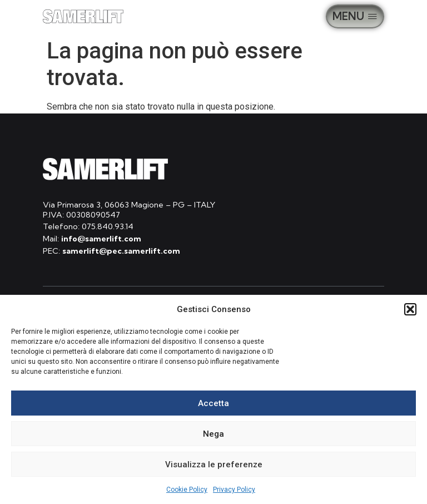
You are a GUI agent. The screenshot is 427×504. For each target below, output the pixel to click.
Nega (213, 434)
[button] (410, 309)
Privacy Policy (234, 490)
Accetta (213, 403)
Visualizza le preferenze (214, 465)
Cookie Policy (187, 490)
